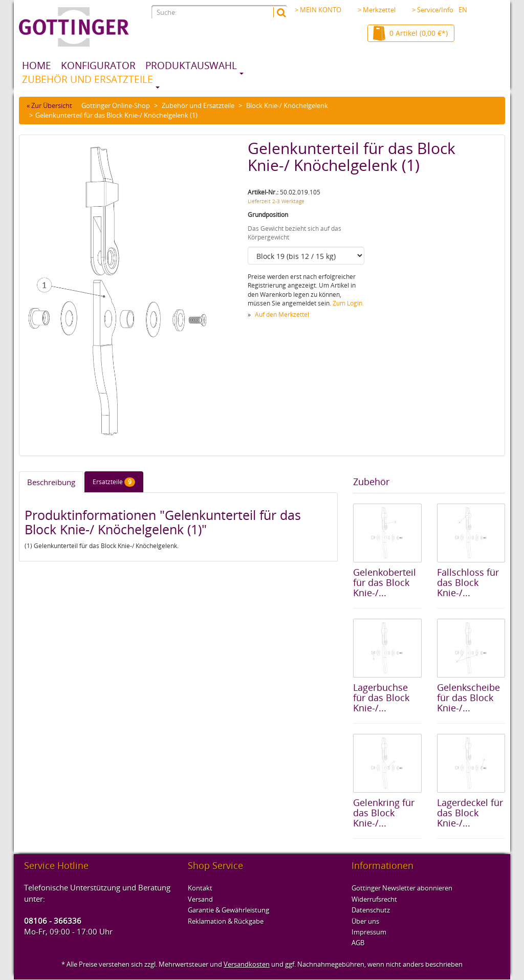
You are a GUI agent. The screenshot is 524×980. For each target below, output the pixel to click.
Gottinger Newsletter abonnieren (402, 888)
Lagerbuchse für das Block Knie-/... (381, 698)
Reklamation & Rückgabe (226, 921)
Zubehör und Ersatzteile (88, 79)
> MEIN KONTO (318, 10)
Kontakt (200, 888)
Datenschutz (371, 910)
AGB (358, 943)
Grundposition (268, 215)
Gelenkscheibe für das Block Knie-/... (468, 698)
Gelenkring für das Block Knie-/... (384, 813)
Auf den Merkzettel (282, 314)
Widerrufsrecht (374, 899)
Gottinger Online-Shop (116, 105)
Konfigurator (98, 66)
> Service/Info (435, 10)
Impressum (369, 932)
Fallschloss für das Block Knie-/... (468, 582)
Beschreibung (51, 482)
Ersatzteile (114, 482)
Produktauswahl (191, 66)
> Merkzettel (377, 10)
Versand (200, 899)
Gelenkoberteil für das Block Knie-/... (385, 582)
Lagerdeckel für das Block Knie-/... (470, 813)
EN (463, 10)
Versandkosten (247, 964)
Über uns (365, 921)
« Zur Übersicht (49, 105)
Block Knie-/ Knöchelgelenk (287, 105)
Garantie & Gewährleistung (228, 910)
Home (37, 66)
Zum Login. (348, 303)
